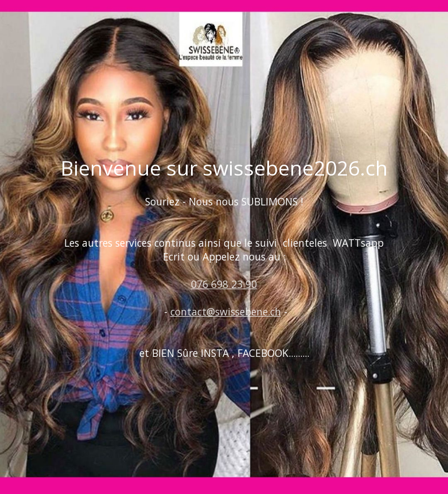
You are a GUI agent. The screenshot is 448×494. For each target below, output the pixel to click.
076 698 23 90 (224, 284)
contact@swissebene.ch (226, 312)
